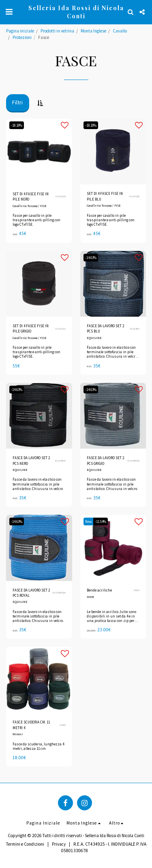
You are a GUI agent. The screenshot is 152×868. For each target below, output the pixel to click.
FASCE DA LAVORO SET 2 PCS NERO (31, 460)
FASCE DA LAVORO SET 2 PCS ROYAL (31, 593)
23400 (63, 725)
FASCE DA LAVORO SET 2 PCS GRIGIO (105, 460)
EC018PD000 (59, 593)
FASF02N (61, 196)
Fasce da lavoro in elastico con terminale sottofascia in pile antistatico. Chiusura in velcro (38, 484)
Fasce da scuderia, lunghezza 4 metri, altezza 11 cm (38, 746)
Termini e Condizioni (25, 844)
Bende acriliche (99, 590)
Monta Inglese (93, 31)
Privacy (59, 844)
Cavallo (120, 31)
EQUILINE (94, 338)
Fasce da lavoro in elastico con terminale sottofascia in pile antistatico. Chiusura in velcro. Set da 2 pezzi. (112, 354)
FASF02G (61, 329)
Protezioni (22, 37)
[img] (113, 152)
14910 (136, 590)
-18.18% (17, 125)
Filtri (17, 102)
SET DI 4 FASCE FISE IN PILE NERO (31, 196)
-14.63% (91, 258)
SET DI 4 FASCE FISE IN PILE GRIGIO (31, 328)
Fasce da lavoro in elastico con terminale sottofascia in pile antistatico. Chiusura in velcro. (112, 484)
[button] (9, 12)
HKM (90, 597)
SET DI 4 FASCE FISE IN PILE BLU (105, 196)
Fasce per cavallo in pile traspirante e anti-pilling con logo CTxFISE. (36, 220)
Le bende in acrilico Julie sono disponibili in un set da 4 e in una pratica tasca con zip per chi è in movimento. (111, 619)
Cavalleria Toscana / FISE (30, 206)
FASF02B (134, 196)
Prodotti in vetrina (57, 31)
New (88, 521)
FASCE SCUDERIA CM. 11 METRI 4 (31, 725)
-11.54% (101, 521)
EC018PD (135, 329)
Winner (18, 734)
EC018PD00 (134, 461)
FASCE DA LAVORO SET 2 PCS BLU (105, 328)
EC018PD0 (60, 461)
